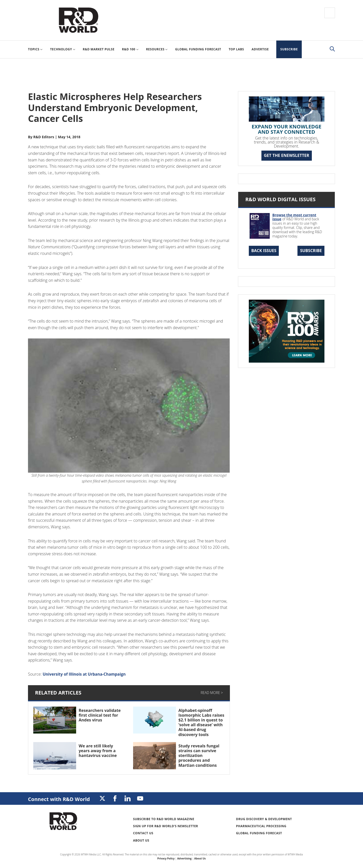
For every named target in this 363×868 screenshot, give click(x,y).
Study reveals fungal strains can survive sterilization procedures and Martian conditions (199, 756)
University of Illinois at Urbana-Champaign (85, 674)
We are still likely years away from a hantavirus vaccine (98, 751)
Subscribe (311, 251)
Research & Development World (78, 20)
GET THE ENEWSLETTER (287, 155)
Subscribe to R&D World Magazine (164, 819)
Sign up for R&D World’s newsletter (166, 826)
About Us (141, 840)
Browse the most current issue (294, 217)
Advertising (184, 858)
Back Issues (264, 251)
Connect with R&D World (59, 799)
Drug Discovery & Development (264, 819)
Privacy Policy (166, 858)
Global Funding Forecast (259, 833)
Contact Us (143, 833)
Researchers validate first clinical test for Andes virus (100, 715)
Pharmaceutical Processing (261, 826)
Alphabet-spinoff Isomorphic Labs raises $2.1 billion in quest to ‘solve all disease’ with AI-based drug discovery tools (201, 722)
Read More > (212, 693)
